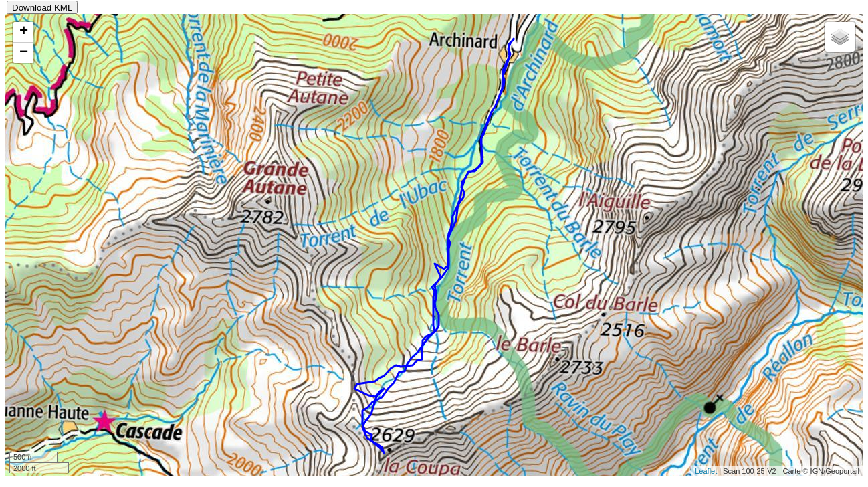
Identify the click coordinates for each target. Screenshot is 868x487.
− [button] (24, 53)
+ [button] (24, 32)
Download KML (42, 8)
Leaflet (706, 471)
